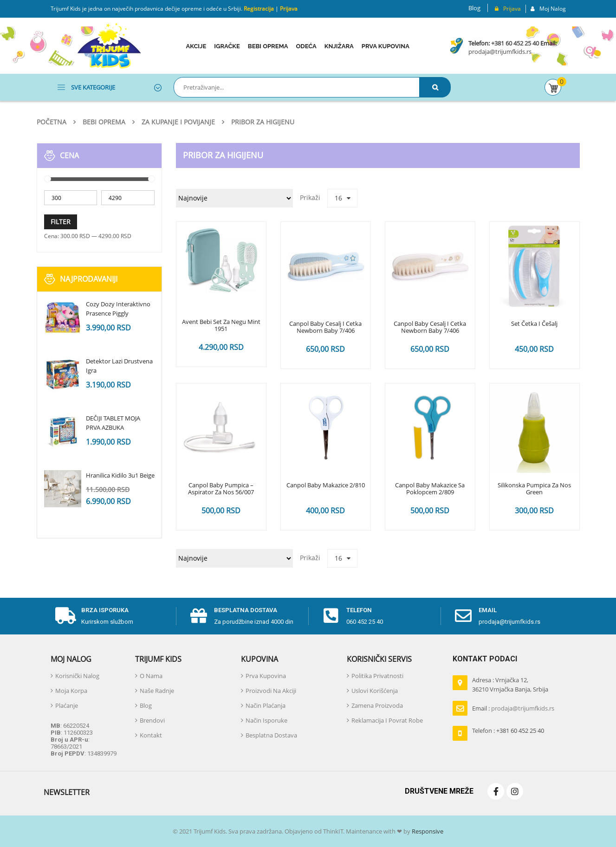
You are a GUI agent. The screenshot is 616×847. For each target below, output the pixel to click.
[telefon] (331, 616)
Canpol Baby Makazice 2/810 (326, 485)
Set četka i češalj (534, 324)
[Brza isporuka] (66, 616)
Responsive (427, 831)
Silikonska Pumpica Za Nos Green (534, 489)
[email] (463, 616)
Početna (52, 122)
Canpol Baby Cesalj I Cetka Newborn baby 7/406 (325, 328)
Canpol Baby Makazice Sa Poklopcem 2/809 (430, 489)
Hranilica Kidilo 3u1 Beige (120, 475)
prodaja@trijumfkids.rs (500, 52)
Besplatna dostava (246, 610)
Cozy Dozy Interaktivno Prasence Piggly (118, 309)
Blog (474, 8)
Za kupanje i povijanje (178, 122)
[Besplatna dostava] (199, 616)
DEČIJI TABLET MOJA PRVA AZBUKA (113, 423)
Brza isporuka (105, 610)
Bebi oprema (104, 122)
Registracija (258, 9)
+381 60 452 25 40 (515, 43)
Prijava (289, 9)
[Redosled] (234, 198)
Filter (61, 222)
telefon (359, 610)
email (488, 610)
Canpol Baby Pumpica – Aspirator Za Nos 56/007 (221, 489)
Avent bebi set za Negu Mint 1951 (221, 326)
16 (338, 198)
